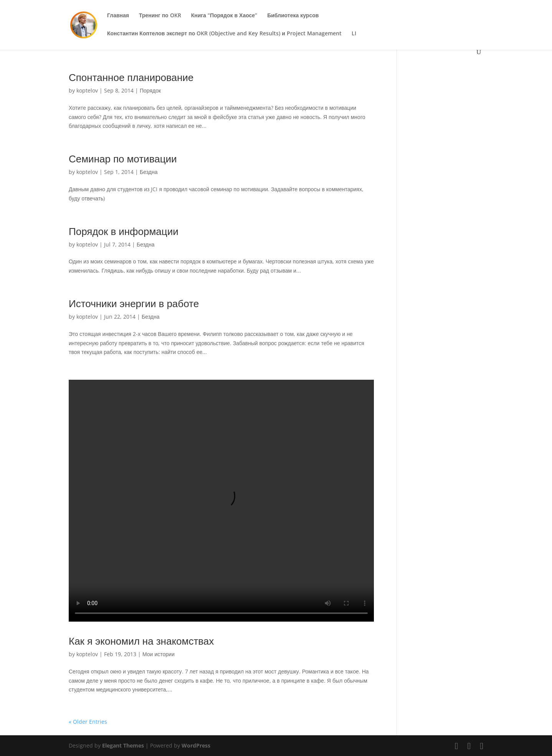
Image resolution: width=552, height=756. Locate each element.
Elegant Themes (123, 745)
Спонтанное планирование (131, 77)
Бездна (149, 172)
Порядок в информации (124, 231)
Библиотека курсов (293, 16)
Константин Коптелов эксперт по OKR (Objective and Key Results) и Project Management (224, 34)
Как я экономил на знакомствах (141, 641)
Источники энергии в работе (134, 303)
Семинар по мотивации (123, 159)
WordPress (196, 745)
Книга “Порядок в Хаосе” (224, 16)
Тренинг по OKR (160, 16)
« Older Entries (88, 722)
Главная (118, 16)
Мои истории (159, 654)
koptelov (87, 90)
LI (354, 34)
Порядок (150, 90)
